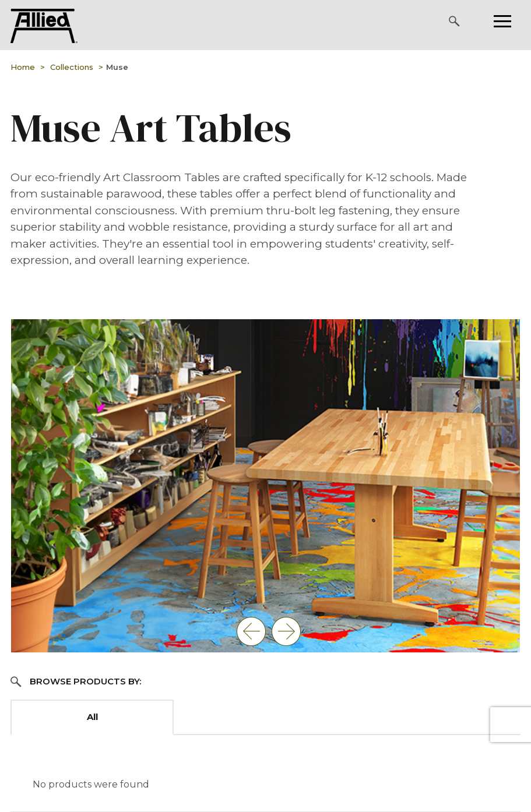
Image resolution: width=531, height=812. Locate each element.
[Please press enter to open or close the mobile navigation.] (502, 21)
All (92, 717)
